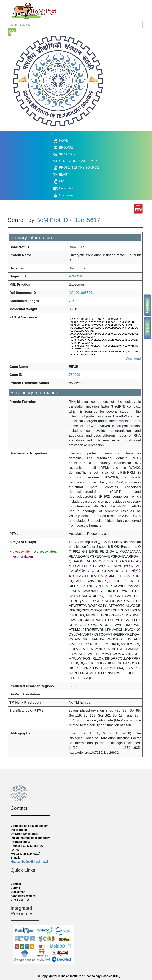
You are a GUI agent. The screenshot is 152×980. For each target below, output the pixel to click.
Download (133, 359)
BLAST (61, 175)
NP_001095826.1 (82, 293)
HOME (67, 141)
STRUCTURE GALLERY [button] (74, 161)
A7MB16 (75, 276)
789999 (75, 375)
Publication (64, 189)
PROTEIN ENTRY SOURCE (76, 168)
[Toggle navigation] (52, 135)
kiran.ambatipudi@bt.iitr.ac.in (30, 862)
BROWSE (63, 148)
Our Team (63, 195)
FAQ (59, 182)
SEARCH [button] (63, 155)
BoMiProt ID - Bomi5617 (68, 220)
